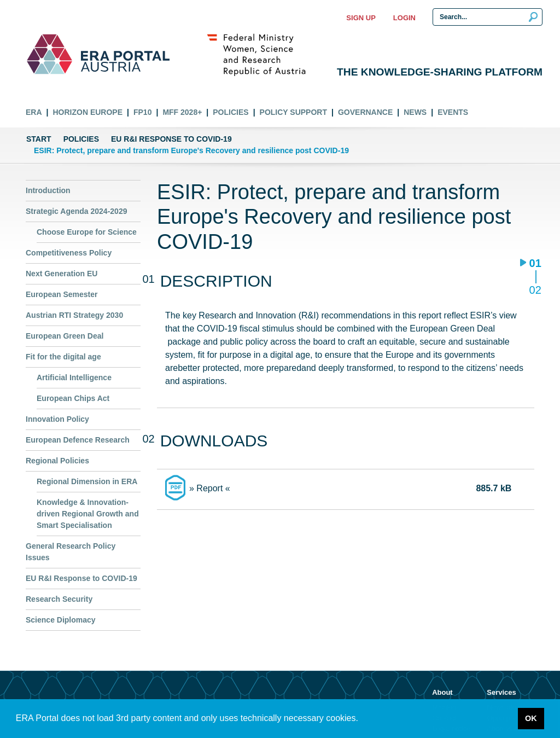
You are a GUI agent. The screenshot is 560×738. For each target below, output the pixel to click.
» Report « (210, 488)
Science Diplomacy (61, 620)
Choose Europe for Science (87, 232)
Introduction (48, 190)
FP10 (142, 112)
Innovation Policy (57, 419)
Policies (231, 112)
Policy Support (293, 112)
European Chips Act (73, 398)
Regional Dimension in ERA (87, 481)
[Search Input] (488, 17)
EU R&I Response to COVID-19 (171, 139)
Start (39, 139)
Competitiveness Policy (69, 253)
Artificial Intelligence (74, 377)
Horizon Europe (87, 112)
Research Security (59, 599)
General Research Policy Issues (71, 552)
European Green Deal (65, 336)
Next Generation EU (62, 274)
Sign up (361, 18)
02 (535, 290)
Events (453, 112)
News (415, 112)
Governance (365, 112)
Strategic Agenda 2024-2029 (76, 211)
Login (404, 18)
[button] (362, 719)
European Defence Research (78, 440)
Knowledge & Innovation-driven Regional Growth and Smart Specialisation (88, 514)
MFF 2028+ (182, 112)
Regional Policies (57, 461)
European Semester (62, 294)
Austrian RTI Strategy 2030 (74, 315)
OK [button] (531, 718)
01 (535, 264)
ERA (34, 112)
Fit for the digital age (63, 357)
